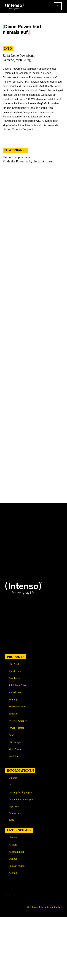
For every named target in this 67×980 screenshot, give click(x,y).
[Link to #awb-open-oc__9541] (58, 6)
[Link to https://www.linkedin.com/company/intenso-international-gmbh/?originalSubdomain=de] (10, 896)
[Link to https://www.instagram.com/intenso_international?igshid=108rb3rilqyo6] (7, 896)
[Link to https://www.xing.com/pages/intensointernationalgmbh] (15, 896)
